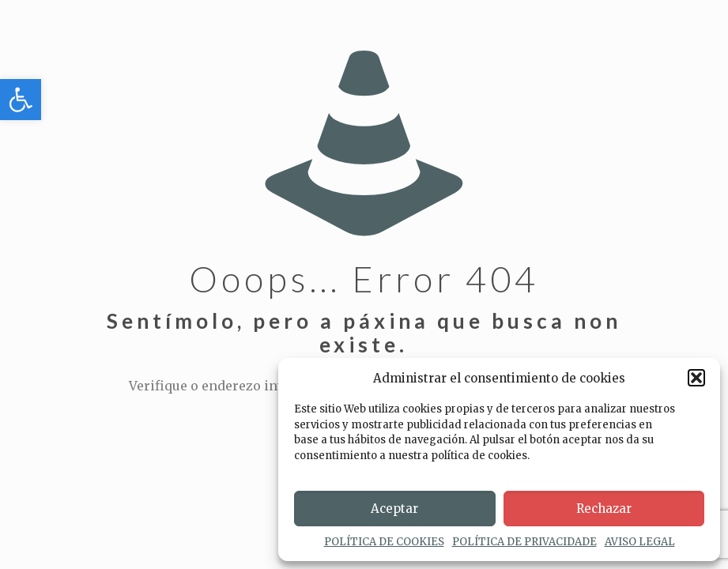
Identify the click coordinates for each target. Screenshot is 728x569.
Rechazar (604, 509)
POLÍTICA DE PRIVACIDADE (524, 542)
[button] (21, 100)
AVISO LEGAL (640, 542)
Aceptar (394, 509)
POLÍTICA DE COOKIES (384, 542)
